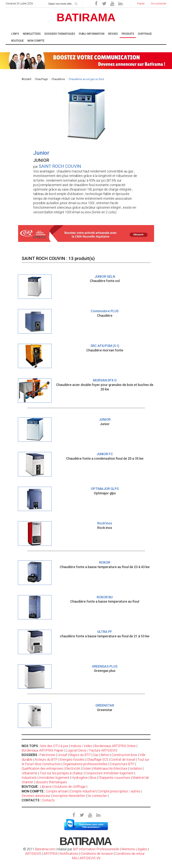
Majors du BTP (80, 755)
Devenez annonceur (36, 796)
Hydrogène (80, 778)
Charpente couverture (114, 778)
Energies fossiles (72, 759)
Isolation (136, 768)
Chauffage (41, 79)
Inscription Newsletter (69, 796)
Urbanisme (30, 773)
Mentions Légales (134, 849)
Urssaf (62, 755)
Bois (93, 778)
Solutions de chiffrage (70, 787)
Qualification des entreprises (42, 768)
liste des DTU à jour (54, 746)
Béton (105, 755)
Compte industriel (83, 791)
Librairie (46, 787)
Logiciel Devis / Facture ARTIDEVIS (92, 750)
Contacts (48, 800)
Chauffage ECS (98, 759)
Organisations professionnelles (85, 764)
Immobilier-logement (54, 778)
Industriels (29, 778)
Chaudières (58, 79)
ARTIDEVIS (33, 854)
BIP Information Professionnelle (96, 849)
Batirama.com (45, 849)
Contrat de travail (123, 759)
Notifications (70, 854)
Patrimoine (47, 755)
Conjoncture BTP (122, 764)
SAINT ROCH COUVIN (60, 166)
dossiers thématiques (51, 782)
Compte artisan (57, 791)
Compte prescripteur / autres (119, 791)
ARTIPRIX (51, 854)
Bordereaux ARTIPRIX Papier (43, 750)
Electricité (73, 768)
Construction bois (124, 755)
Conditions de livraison (97, 854)
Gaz (96, 755)
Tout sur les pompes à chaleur (61, 773)
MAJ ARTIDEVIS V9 (86, 858)
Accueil (26, 79)
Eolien (87, 768)
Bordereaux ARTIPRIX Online (115, 746)
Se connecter (97, 796)
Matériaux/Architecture (110, 768)
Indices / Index (81, 746)
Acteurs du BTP (46, 759)
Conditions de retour (130, 854)
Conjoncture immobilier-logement (109, 773)
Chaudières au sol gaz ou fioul (86, 79)
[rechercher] (76, 3)
